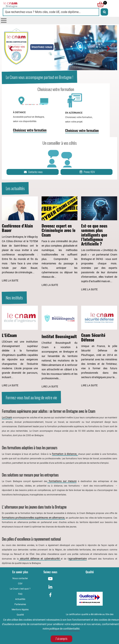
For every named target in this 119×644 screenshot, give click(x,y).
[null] (100, 4)
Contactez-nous (33, 172)
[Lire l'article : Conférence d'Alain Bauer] (20, 239)
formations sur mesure (62, 481)
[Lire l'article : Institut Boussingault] (60, 347)
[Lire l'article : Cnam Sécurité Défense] (99, 347)
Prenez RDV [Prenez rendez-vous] (87, 172)
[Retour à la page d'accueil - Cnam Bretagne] (31, 4)
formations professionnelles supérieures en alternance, (33, 518)
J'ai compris (61, 639)
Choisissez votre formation (30, 130)
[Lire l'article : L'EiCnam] (20, 347)
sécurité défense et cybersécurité (40, 559)
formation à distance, (65, 454)
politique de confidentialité (64, 629)
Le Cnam (7, 417)
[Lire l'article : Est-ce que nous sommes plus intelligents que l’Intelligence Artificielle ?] (99, 244)
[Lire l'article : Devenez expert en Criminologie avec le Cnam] (60, 242)
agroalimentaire (78, 559)
